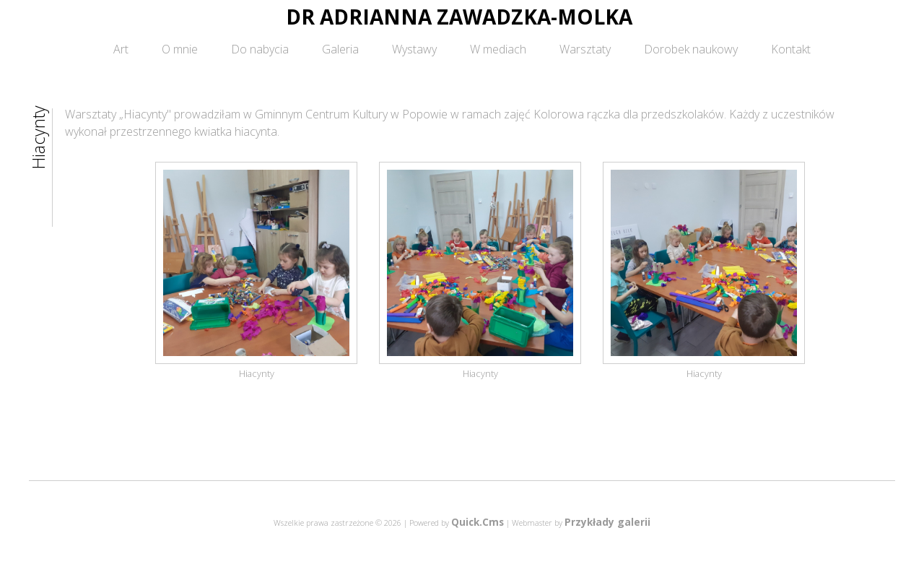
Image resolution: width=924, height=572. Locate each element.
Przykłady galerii (607, 522)
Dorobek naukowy (691, 49)
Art (121, 49)
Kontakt (791, 49)
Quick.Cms (478, 522)
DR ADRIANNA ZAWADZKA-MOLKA (459, 17)
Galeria (340, 49)
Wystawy (414, 49)
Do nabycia (260, 49)
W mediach (498, 49)
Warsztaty (585, 49)
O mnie (180, 49)
